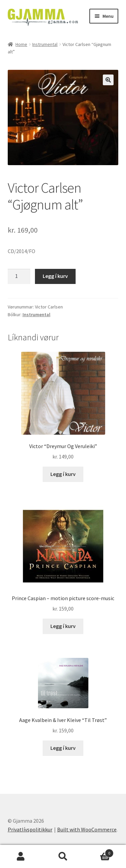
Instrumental (45, 44)
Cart (99, 852)
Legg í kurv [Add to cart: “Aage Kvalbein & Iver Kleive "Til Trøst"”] (63, 748)
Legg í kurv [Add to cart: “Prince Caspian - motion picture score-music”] (63, 626)
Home (21, 44)
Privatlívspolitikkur (30, 829)
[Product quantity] (19, 277)
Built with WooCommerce (87, 829)
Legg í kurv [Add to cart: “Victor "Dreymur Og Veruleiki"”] (63, 474)
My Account (21, 857)
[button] (108, 80)
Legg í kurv (55, 276)
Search (63, 857)
